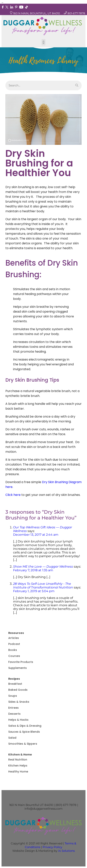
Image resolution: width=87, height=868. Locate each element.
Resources (16, 633)
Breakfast (15, 684)
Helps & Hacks (18, 720)
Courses (14, 656)
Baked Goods (18, 690)
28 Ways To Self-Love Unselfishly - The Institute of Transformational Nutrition (43, 586)
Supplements (18, 668)
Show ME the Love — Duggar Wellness (43, 567)
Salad (12, 738)
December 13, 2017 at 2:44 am (36, 535)
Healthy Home (18, 772)
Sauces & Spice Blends (24, 732)
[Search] (77, 85)
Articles (14, 638)
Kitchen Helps (18, 766)
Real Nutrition (18, 760)
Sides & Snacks (19, 702)
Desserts (14, 714)
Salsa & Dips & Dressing (25, 726)
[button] (43, 42)
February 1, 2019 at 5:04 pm (34, 591)
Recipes (14, 679)
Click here (13, 495)
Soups (13, 696)
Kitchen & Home (20, 755)
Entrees (13, 708)
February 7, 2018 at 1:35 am (33, 570)
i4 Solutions (66, 851)
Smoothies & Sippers (23, 744)
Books (13, 650)
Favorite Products (21, 662)
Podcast (14, 644)
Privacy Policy (52, 847)
